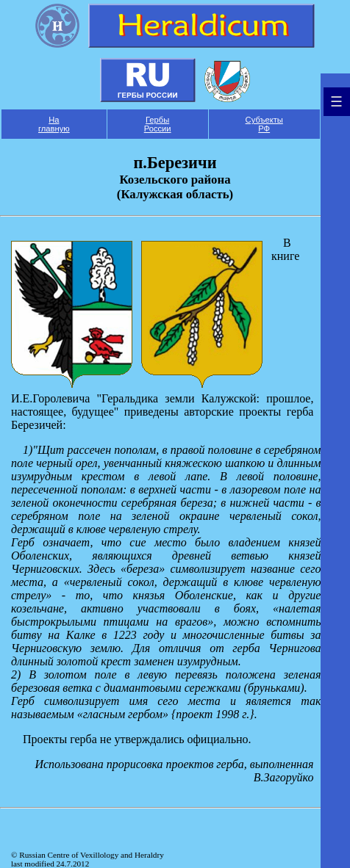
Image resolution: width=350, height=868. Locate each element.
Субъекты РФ (264, 124)
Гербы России (158, 124)
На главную (54, 124)
